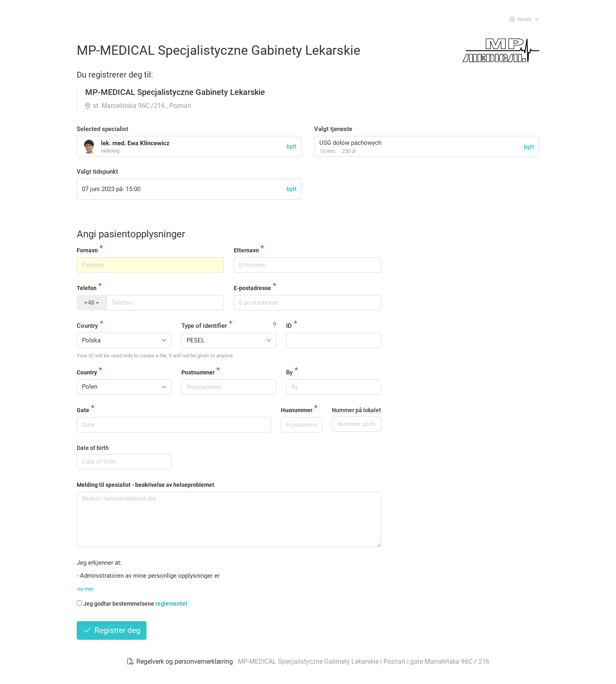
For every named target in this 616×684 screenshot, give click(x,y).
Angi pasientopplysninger (131, 234)
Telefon (87, 288)
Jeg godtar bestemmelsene (132, 604)
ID (289, 326)
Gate (83, 410)
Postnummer (198, 372)
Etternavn (246, 250)
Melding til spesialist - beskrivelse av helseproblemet (145, 485)
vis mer (85, 589)
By (289, 372)
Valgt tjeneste (333, 129)
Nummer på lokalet (356, 410)
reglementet (171, 604)
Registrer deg (112, 630)
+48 (92, 303)
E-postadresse (252, 288)
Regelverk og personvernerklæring (181, 661)
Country (87, 326)
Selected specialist (102, 129)
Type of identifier (204, 326)
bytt (529, 147)
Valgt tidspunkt (97, 172)
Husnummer (297, 410)
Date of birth (93, 448)
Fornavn (87, 250)
